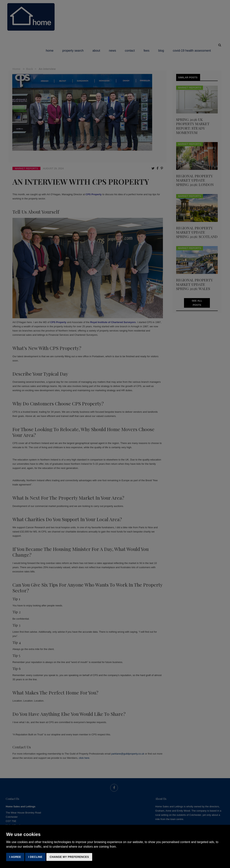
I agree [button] (15, 857)
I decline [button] (35, 857)
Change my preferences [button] (69, 857)
